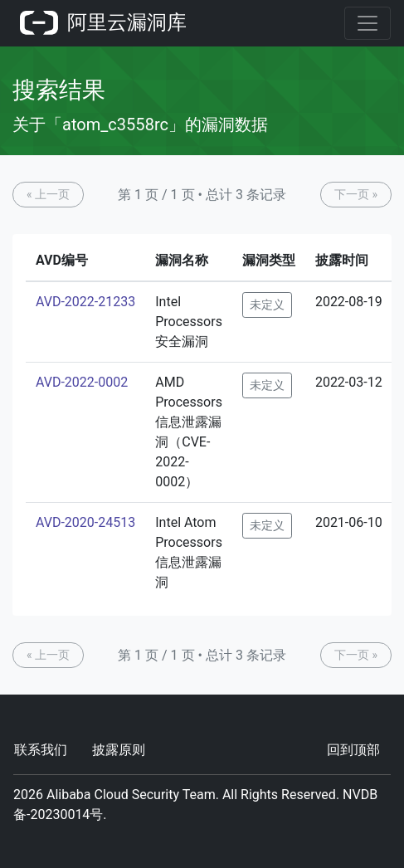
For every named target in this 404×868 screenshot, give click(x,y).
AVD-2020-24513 (85, 522)
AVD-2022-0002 (82, 382)
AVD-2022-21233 (85, 302)
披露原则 (119, 750)
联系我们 (41, 750)
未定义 (267, 305)
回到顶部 (353, 750)
